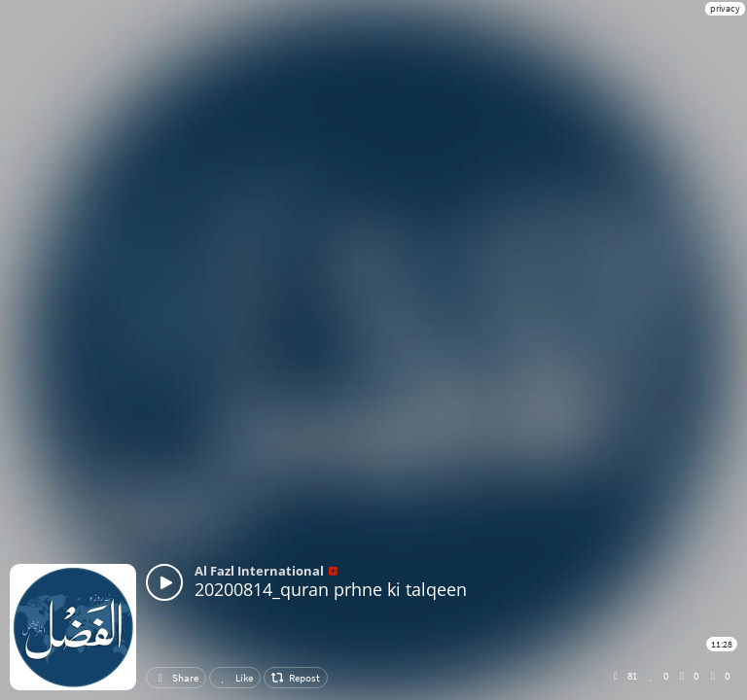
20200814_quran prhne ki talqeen (331, 589)
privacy (725, 8)
